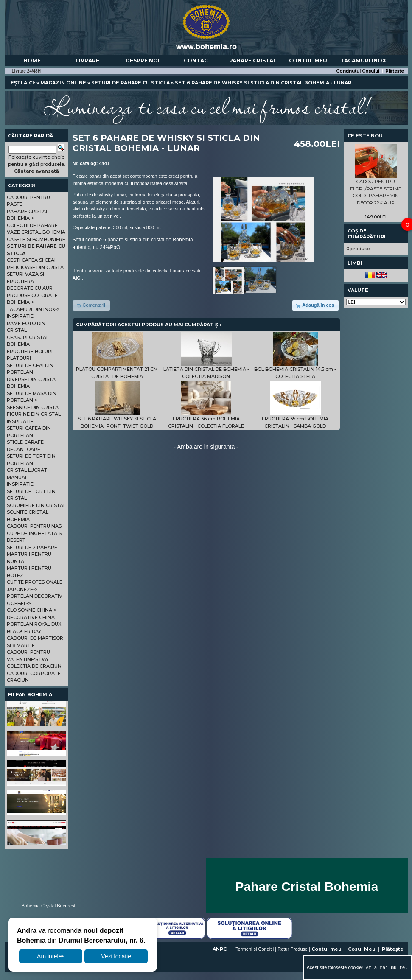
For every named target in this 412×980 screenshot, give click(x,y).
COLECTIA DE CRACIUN (34, 666)
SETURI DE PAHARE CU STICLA (130, 83)
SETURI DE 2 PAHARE (32, 547)
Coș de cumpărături (367, 234)
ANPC (220, 949)
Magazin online (63, 83)
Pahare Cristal (253, 60)
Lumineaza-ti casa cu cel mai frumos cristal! (206, 106)
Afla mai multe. (385, 967)
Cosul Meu (362, 949)
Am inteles (51, 956)
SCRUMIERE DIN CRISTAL (36, 505)
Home (32, 60)
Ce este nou (365, 136)
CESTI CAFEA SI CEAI (31, 260)
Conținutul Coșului (358, 71)
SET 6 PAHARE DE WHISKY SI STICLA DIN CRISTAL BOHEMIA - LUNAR (263, 83)
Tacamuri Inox (363, 60)
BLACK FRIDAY (24, 631)
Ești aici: (23, 83)
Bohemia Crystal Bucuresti (49, 906)
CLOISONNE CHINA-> (32, 610)
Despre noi (143, 60)
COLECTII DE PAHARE (32, 225)
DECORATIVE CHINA (31, 617)
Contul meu (308, 60)
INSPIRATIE (20, 316)
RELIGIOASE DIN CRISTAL (36, 267)
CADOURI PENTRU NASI (35, 526)
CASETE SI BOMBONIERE (36, 239)
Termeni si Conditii (255, 949)
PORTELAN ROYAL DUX (34, 624)
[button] (315, 305)
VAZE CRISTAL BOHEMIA (36, 232)
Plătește (395, 71)
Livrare (87, 60)
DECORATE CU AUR (30, 288)
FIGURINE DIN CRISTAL (34, 414)
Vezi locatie (116, 956)
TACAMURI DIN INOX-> (33, 309)
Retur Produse (293, 949)
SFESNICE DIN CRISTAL (34, 407)
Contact (198, 60)
